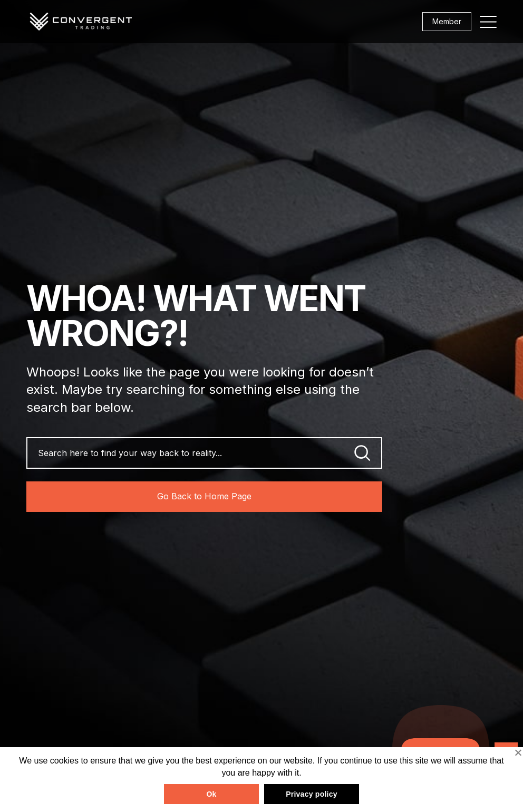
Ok (211, 794)
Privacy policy (312, 794)
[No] (518, 752)
